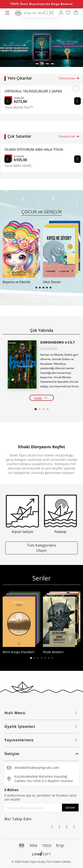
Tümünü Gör (69, 78)
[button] (31, 64)
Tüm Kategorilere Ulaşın (41, 548)
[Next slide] (77, 101)
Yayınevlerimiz (41, 740)
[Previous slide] (8, 101)
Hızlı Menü (41, 713)
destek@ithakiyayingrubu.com (37, 768)
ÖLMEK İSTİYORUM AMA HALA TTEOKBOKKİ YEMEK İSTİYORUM (34, 150)
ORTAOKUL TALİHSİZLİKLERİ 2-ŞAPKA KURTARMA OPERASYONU (34, 91)
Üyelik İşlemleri (41, 727)
